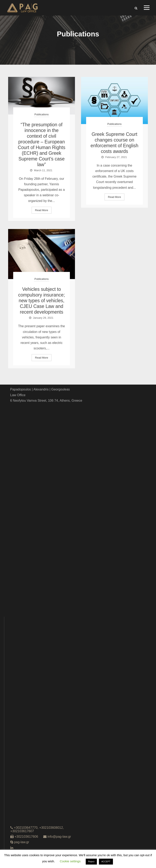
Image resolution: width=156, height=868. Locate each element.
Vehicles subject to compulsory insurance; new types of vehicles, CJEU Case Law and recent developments (41, 301)
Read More (41, 210)
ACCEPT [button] (106, 861)
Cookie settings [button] (70, 861)
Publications (41, 114)
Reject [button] (91, 861)
